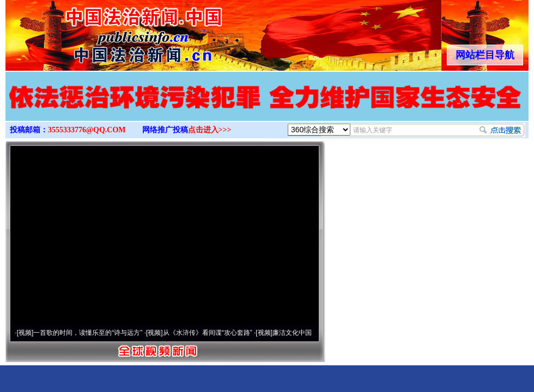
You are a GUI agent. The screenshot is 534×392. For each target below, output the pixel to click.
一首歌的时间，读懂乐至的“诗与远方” (88, 333)
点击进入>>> (210, 130)
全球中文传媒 (95, 32)
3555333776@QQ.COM (87, 130)
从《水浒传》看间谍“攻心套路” (208, 333)
